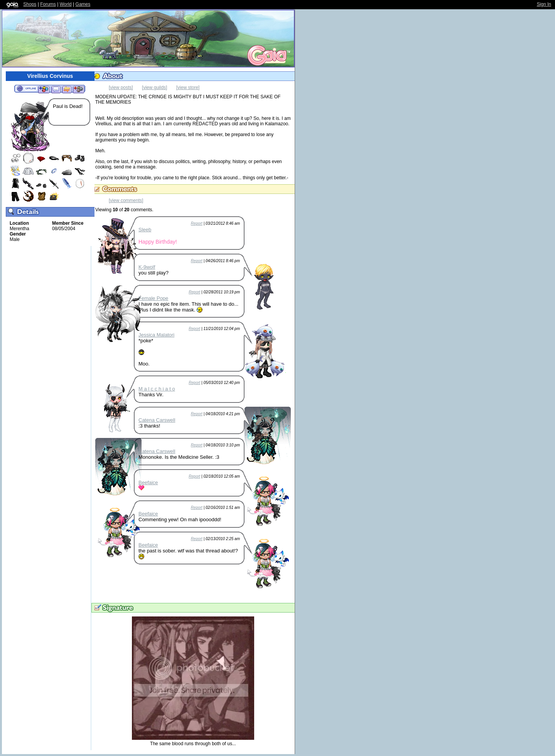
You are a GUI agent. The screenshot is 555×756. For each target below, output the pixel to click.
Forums (48, 4)
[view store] (188, 88)
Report (197, 223)
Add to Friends (44, 89)
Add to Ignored (79, 89)
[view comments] (126, 200)
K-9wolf (147, 267)
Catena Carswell (157, 420)
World (66, 4)
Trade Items (67, 89)
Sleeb (145, 230)
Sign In (544, 4)
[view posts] (121, 88)
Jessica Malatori (156, 335)
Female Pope (153, 298)
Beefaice (148, 482)
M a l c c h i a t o (157, 389)
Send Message (56, 89)
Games (83, 4)
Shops (30, 4)
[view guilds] (154, 88)
